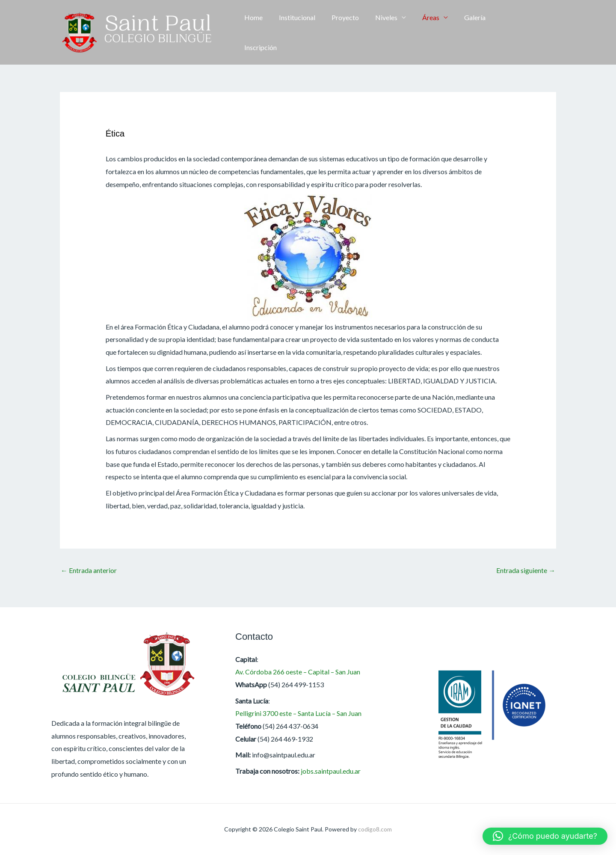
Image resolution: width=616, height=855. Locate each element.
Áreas (425, 32)
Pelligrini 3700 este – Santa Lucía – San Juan (298, 714)
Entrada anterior (89, 570)
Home (258, 32)
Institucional (299, 32)
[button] (552, 33)
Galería (467, 32)
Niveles (383, 32)
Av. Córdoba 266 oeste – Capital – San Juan (298, 672)
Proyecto (345, 32)
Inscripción (507, 32)
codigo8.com (375, 829)
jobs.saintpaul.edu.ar (331, 771)
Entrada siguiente (526, 570)
